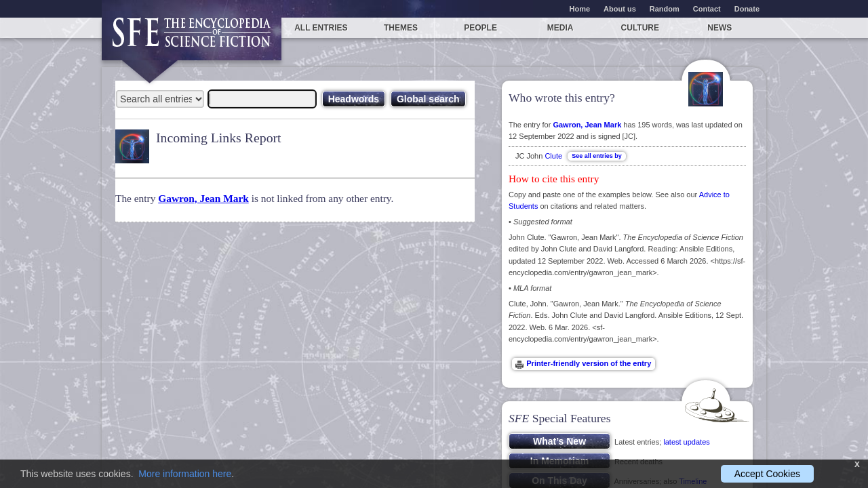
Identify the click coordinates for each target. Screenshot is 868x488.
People (480, 28)
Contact (707, 9)
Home (580, 9)
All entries (321, 28)
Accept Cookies (767, 474)
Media (560, 28)
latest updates (687, 442)
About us (620, 9)
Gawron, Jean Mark (203, 198)
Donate (747, 9)
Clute (553, 156)
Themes (401, 28)
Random (665, 9)
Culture (640, 28)
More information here (185, 474)
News (719, 28)
